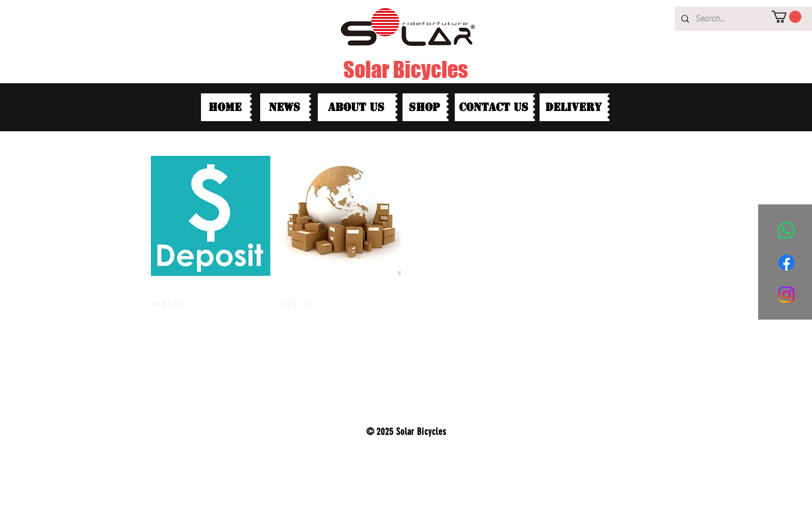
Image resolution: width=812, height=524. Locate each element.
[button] (786, 17)
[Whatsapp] (786, 231)
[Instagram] (786, 295)
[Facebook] (786, 263)
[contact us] (494, 107)
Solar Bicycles (406, 69)
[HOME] (225, 107)
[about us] (356, 107)
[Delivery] (573, 107)
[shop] (424, 107)
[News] (284, 107)
